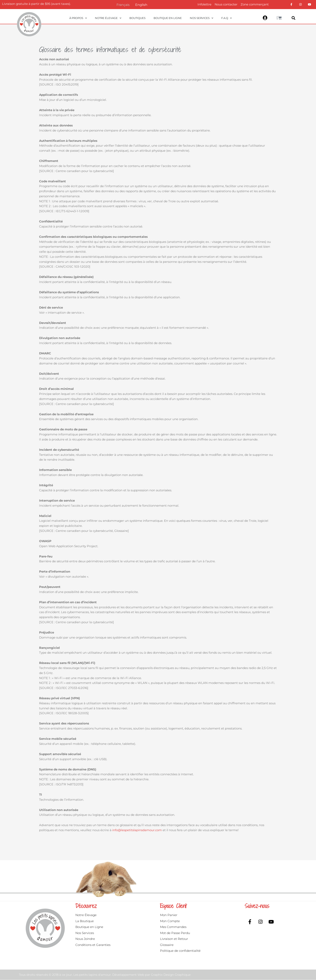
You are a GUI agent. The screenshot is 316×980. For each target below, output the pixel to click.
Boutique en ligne (168, 18)
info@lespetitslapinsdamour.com (137, 830)
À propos (78, 18)
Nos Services (202, 18)
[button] (294, 18)
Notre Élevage (108, 18)
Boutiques (137, 18)
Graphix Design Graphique (171, 975)
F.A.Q (227, 18)
